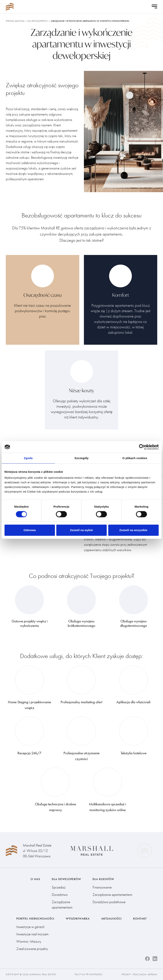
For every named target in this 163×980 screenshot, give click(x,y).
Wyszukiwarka (78, 919)
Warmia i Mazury (29, 941)
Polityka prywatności (89, 974)
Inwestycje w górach (30, 927)
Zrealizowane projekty (32, 949)
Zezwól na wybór (81, 530)
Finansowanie (102, 887)
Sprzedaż (59, 887)
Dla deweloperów (38, 21)
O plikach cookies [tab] (135, 458)
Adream (152, 974)
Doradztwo (60, 895)
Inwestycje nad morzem (32, 934)
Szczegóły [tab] (81, 458)
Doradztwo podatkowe (109, 902)
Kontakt (140, 919)
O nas (35, 879)
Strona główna (15, 21)
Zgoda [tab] (28, 458)
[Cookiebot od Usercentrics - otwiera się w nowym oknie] (142, 447)
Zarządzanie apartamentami (62, 905)
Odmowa (30, 530)
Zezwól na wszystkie (133, 530)
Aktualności (111, 919)
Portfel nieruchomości (35, 919)
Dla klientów (103, 879)
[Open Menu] (154, 7)
